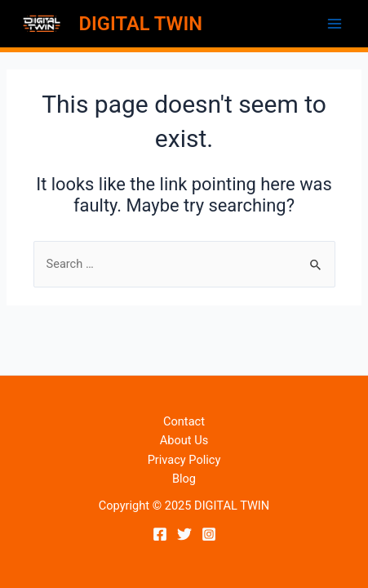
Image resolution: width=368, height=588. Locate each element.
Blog (184, 479)
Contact (184, 421)
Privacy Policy (184, 460)
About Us (184, 440)
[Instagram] (209, 534)
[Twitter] (184, 534)
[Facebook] (160, 534)
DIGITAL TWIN (141, 24)
